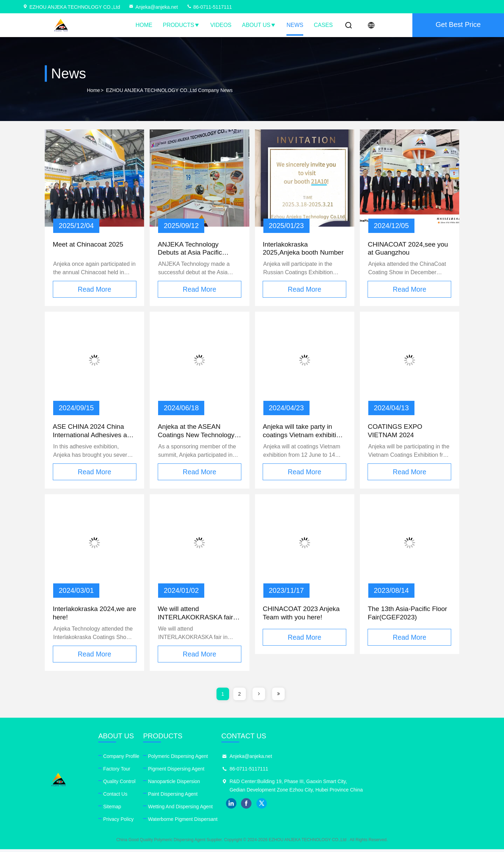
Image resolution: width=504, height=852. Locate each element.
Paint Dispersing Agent (268, 797)
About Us (259, 25)
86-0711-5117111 (209, 7)
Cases (323, 25)
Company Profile (169, 759)
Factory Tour (164, 772)
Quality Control (167, 784)
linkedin (374, 815)
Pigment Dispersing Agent (271, 772)
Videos (221, 25)
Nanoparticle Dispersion (269, 784)
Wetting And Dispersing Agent (275, 809)
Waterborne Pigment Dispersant (278, 822)
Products (182, 25)
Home (144, 25)
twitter (404, 815)
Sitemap (159, 809)
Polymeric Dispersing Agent (273, 759)
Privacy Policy (166, 822)
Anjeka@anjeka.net (153, 7)
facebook (389, 815)
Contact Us (162, 797)
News (295, 25)
